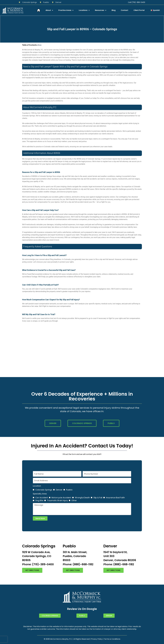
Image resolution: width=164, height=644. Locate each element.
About (49, 10)
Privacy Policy (97, 639)
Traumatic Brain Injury (57, 500)
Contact (124, 10)
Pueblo (69, 490)
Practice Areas (66, 10)
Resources (101, 10)
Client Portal (139, 10)
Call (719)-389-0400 (137, 2)
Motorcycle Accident (61, 498)
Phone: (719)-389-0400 (38, 564)
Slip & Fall (98, 498)
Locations (84, 10)
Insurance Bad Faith (115, 498)
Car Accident (42, 498)
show (39, 45)
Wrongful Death (82, 498)
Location (37, 486)
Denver (59, 490)
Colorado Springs (44, 490)
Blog (114, 10)
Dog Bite (39, 500)
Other (74, 500)
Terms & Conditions (112, 639)
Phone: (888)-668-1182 (78, 564)
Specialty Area (40, 494)
